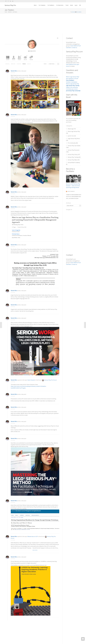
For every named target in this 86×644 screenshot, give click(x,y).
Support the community (72, 87)
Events (72, 5)
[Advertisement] (43, 24)
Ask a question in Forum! (72, 79)
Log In (76, 5)
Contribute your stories (72, 89)
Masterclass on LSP (33, 540)
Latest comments (71, 191)
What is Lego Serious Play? (73, 77)
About (35, 5)
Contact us (74, 48)
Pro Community (72, 143)
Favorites (19, 64)
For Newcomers (60, 5)
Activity (8, 60)
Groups (26, 58)
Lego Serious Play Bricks (74, 139)
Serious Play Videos (73, 160)
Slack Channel (31, 383)
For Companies (42, 5)
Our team (73, 12)
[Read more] (35, 554)
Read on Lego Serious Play (72, 84)
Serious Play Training (73, 157)
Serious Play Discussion (74, 150)
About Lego (71, 129)
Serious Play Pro (10, 5)
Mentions (13, 64)
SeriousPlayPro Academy (74, 163)
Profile (14, 60)
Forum (67, 5)
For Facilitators (51, 5)
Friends (20, 58)
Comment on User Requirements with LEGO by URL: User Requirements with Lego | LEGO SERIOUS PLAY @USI (74, 197)
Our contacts (79, 12)
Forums (31, 60)
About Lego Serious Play (74, 131)
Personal (8, 64)
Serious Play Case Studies (74, 146)
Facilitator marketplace (72, 82)
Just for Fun (71, 136)
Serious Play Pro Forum (50, 383)
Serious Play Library (73, 155)
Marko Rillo (14, 79)
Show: (45, 64)
